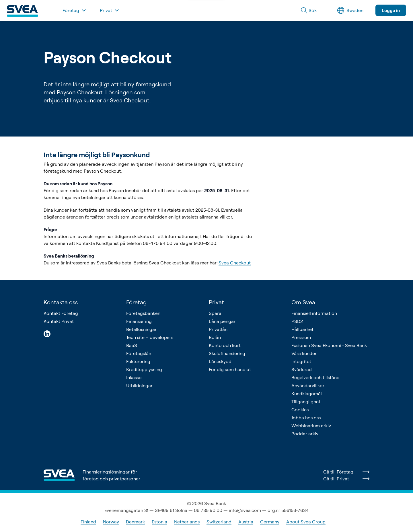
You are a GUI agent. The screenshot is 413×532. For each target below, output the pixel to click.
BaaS (132, 345)
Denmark (135, 522)
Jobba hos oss (306, 418)
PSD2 (297, 321)
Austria (246, 522)
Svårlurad (302, 369)
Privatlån (218, 329)
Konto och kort (225, 345)
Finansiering (139, 321)
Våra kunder (304, 353)
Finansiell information (314, 313)
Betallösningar (141, 329)
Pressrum (301, 337)
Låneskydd (220, 361)
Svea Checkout (235, 263)
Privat (216, 302)
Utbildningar (139, 385)
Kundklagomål (307, 393)
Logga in (391, 10)
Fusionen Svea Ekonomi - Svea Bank (329, 345)
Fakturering (138, 361)
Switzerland (219, 522)
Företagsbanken (143, 313)
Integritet (301, 361)
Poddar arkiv (305, 434)
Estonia (159, 522)
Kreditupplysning (144, 369)
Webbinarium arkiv (311, 426)
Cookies (300, 410)
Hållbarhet (302, 329)
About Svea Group (306, 522)
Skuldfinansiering (227, 353)
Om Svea (303, 302)
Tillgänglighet (306, 402)
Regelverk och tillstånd (315, 377)
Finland (88, 522)
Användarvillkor (308, 385)
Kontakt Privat (59, 321)
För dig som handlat (230, 369)
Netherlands (187, 522)
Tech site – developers (150, 337)
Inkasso (134, 377)
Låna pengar (222, 321)
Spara (215, 313)
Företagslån (139, 353)
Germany (270, 522)
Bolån (215, 337)
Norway (111, 522)
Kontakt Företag (61, 313)
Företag (136, 302)
